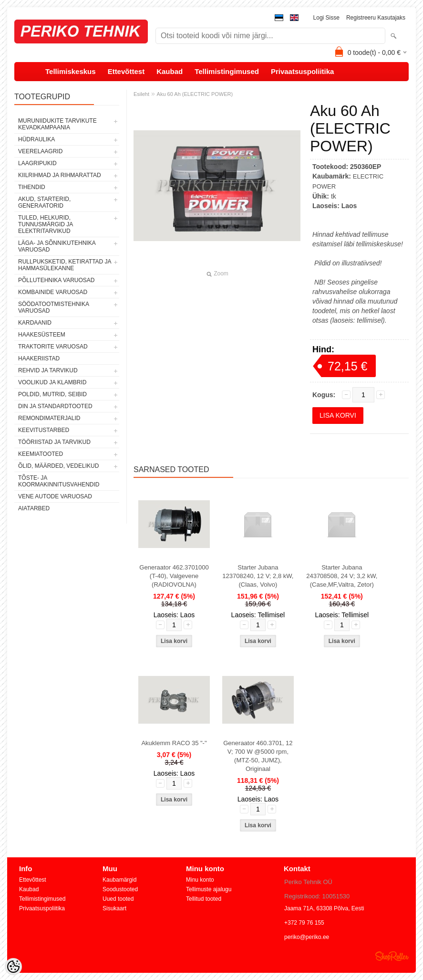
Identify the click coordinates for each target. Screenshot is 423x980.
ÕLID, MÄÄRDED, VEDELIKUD (58, 466)
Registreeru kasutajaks (376, 18)
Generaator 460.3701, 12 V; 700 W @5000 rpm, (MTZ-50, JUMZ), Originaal (258, 756)
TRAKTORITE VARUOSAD (53, 347)
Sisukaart (114, 908)
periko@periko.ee (307, 937)
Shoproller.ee (392, 956)
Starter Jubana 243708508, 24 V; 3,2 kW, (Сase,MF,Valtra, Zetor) (342, 576)
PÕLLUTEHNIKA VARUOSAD (57, 280)
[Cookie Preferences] (13, 967)
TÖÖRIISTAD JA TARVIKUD (54, 442)
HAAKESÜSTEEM (42, 335)
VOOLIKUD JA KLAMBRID (52, 382)
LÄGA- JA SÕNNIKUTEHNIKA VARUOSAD (57, 246)
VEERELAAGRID (40, 151)
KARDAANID (35, 323)
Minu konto (200, 880)
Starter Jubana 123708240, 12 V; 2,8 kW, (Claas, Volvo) (258, 576)
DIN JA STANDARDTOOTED (55, 406)
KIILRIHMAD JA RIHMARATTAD (60, 175)
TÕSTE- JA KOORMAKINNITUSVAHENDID (59, 481)
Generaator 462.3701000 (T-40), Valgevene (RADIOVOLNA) (174, 576)
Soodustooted (120, 889)
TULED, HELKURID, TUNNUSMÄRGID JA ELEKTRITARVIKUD (46, 224)
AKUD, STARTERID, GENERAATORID (44, 202)
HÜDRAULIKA (36, 139)
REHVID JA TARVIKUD (48, 370)
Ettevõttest (126, 71)
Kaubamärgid (119, 880)
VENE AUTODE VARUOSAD (55, 496)
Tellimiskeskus (71, 71)
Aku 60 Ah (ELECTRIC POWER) (195, 94)
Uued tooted (118, 899)
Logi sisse (326, 18)
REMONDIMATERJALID (49, 418)
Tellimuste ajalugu (209, 889)
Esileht (141, 94)
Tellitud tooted (204, 899)
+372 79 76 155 (304, 923)
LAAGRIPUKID (37, 163)
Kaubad (170, 71)
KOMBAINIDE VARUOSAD (53, 292)
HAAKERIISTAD (39, 358)
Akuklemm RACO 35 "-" (174, 743)
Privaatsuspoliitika (303, 71)
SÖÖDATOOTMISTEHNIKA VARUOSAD (53, 307)
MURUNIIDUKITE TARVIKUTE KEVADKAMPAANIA (57, 124)
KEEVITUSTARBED (44, 430)
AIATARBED (34, 508)
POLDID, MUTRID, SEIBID (52, 394)
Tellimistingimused (227, 71)
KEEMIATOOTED (41, 454)
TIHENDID (32, 187)
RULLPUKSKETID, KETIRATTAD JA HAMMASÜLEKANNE (65, 265)
